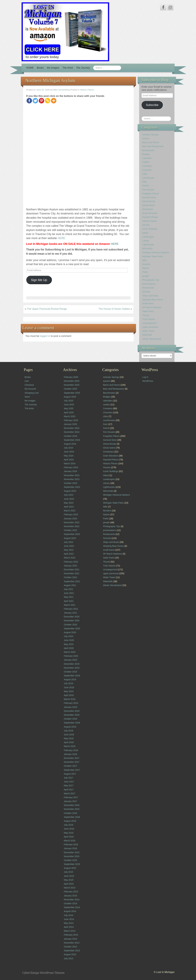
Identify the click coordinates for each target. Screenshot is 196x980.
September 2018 (72, 723)
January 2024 (71, 471)
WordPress (148, 381)
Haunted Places (150, 217)
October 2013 (71, 947)
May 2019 (69, 691)
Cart (27, 381)
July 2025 (69, 401)
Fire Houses (148, 190)
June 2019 (69, 687)
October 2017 (71, 766)
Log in (145, 377)
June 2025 (69, 405)
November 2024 (72, 432)
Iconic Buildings (150, 229)
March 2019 (70, 699)
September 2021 (72, 581)
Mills (144, 260)
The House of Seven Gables (114, 309)
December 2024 (72, 428)
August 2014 (70, 911)
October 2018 (71, 719)
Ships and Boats (150, 296)
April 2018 (69, 742)
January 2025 (71, 424)
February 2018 (71, 750)
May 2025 (69, 408)
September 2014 (72, 907)
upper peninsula (150, 327)
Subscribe (152, 105)
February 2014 (71, 935)
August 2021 (70, 585)
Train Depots (149, 319)
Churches (147, 170)
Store (27, 397)
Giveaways (148, 209)
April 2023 (69, 507)
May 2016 (69, 833)
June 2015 (69, 876)
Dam (145, 182)
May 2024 (69, 456)
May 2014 (69, 923)
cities (145, 174)
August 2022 (70, 538)
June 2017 (69, 782)
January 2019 (71, 707)
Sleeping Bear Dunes (153, 300)
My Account (30, 389)
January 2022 (71, 566)
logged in (45, 336)
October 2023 (71, 483)
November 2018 (72, 715)
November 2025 (72, 385)
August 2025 (70, 397)
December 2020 (72, 617)
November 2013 (72, 943)
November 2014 (72, 900)
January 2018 (71, 754)
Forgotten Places (151, 194)
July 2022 (69, 542)
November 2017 (72, 762)
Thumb (146, 315)
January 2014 (71, 939)
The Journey (83, 68)
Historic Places (87, 90)
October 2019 (71, 672)
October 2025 (71, 389)
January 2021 (71, 613)
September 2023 (72, 487)
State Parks (148, 311)
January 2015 (71, 896)
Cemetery (147, 166)
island (145, 233)
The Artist (68, 68)
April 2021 (69, 601)
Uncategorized (149, 323)
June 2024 (69, 452)
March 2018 (70, 746)
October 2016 (71, 813)
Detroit (145, 186)
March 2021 (70, 605)
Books (40, 68)
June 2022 (69, 546)
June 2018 (69, 735)
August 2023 (70, 491)
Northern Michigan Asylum (50, 80)
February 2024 (71, 467)
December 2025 (72, 381)
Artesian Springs (150, 135)
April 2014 (69, 927)
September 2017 (72, 770)
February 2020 (71, 656)
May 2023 (69, 503)
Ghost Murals (149, 201)
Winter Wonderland (152, 339)
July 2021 (69, 589)
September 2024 (72, 440)
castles (146, 162)
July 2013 (69, 958)
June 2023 (69, 499)
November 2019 (72, 668)
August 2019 (70, 679)
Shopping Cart (32, 393)
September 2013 (72, 951)
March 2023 (70, 511)
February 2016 (71, 844)
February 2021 (71, 609)
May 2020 (69, 644)
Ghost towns (148, 205)
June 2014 (69, 919)
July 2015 (69, 872)
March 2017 (70, 793)
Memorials (147, 248)
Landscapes (148, 237)
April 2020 (69, 648)
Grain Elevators (150, 213)
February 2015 (71, 892)
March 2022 (70, 558)
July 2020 (69, 636)
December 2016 (72, 805)
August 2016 (70, 821)
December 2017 (72, 758)
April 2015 (69, 884)
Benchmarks (148, 150)
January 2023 (71, 519)
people (146, 276)
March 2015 (70, 888)
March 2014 (70, 931)
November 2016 (72, 809)
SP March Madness (152, 307)
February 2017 (71, 797)
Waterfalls (147, 335)
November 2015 (72, 856)
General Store (149, 197)
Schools (146, 292)
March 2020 (70, 652)
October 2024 (71, 436)
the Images (53, 68)
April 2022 (69, 554)
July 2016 (69, 825)
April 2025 (69, 412)
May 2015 (69, 880)
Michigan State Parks (153, 256)
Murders (146, 264)
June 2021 (69, 593)
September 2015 (72, 864)
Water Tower (148, 331)
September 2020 (72, 628)
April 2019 (69, 695)
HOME (30, 68)
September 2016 (72, 817)
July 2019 (69, 683)
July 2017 (69, 778)
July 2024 (69, 448)
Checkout (29, 385)
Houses (146, 225)
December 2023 (72, 475)
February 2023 (71, 514)
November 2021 (72, 573)
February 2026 (71, 377)
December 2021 (72, 570)
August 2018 (70, 727)
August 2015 (70, 868)
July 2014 (69, 915)
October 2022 (71, 530)
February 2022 (71, 562)
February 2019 (71, 703)
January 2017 (71, 801)
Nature (146, 268)
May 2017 (69, 786)
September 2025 (72, 393)
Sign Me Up (39, 280)
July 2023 (69, 495)
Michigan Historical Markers (156, 252)
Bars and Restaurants (153, 146)
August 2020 (70, 632)
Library (146, 241)
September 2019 (72, 676)
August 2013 (70, 954)
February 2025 (71, 420)
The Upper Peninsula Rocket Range (47, 309)
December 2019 (72, 664)
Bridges (146, 154)
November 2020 (72, 621)
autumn (146, 138)
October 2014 (71, 903)
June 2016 (69, 829)
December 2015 (72, 852)
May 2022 (69, 550)
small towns (148, 303)
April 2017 (69, 790)
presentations (149, 284)
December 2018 (72, 711)
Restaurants (148, 288)
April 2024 (69, 460)
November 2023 (72, 479)
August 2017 (70, 774)
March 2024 (70, 463)
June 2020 (69, 640)
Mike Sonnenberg (62, 90)
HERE (61, 238)
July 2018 (69, 731)
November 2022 (72, 526)
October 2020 (71, 625)
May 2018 (69, 738)
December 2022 (72, 522)
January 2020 (71, 660)
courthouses (148, 178)
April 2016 (69, 837)
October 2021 (71, 577)
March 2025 (70, 416)
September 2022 (72, 534)
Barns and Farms (151, 142)
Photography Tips (151, 280)
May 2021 (69, 597)
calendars (147, 158)
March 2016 (70, 841)
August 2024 (70, 444)
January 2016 (71, 848)
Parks (145, 272)
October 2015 (71, 860)
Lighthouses (148, 245)
